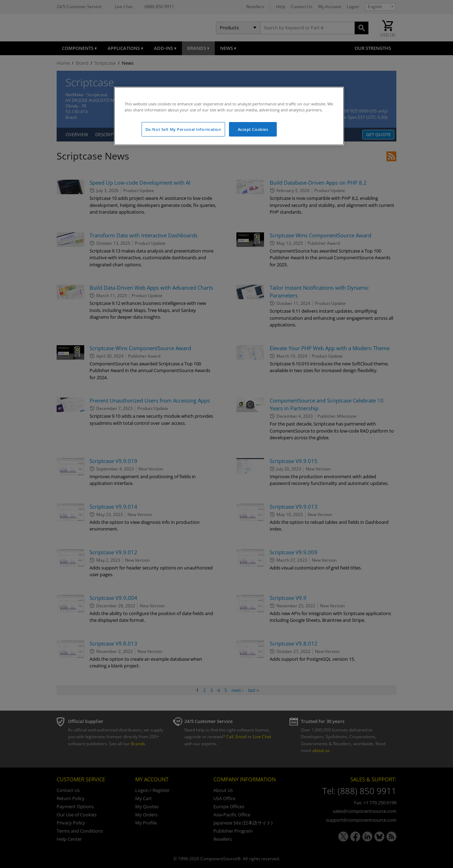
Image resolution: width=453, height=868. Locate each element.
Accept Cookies (253, 129)
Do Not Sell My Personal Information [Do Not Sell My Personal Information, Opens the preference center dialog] (183, 129)
